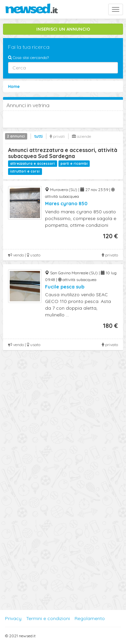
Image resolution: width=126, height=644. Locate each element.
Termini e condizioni (48, 618)
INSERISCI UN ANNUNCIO (63, 29)
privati (57, 136)
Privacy (13, 618)
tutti (38, 136)
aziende (81, 136)
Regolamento (90, 618)
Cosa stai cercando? (28, 57)
